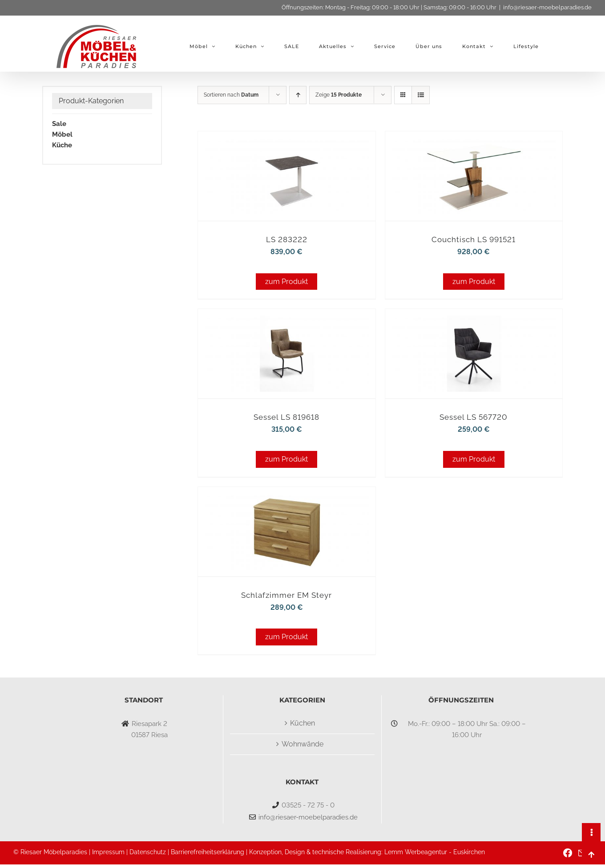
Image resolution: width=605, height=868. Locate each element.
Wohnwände (302, 744)
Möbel (62, 134)
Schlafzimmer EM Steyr (286, 595)
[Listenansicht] (421, 95)
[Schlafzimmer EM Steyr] (286, 499)
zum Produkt (286, 282)
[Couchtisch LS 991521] (474, 144)
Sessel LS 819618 (286, 417)
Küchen (302, 723)
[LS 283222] (286, 144)
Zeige (339, 95)
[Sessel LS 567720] (474, 321)
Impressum (108, 852)
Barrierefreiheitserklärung (208, 852)
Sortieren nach (231, 95)
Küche (62, 145)
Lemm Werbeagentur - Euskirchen (435, 852)
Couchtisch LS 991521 (474, 239)
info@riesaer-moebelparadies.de (547, 7)
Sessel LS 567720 (474, 417)
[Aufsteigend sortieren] (298, 95)
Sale (59, 124)
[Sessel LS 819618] (286, 321)
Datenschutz (148, 852)
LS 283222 (287, 239)
